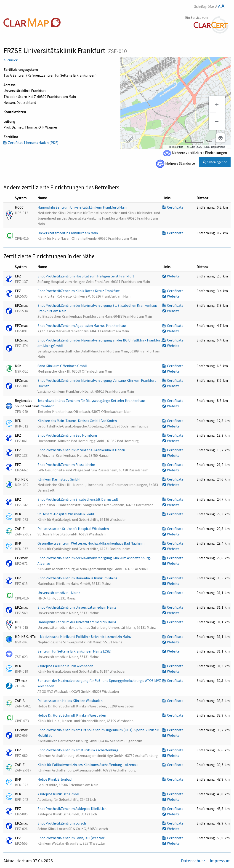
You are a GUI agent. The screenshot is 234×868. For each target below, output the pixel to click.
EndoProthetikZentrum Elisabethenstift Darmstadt (78, 499)
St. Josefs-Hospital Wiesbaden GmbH (67, 514)
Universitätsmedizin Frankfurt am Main (68, 233)
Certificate (173, 207)
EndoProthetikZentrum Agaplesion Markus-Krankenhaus (82, 325)
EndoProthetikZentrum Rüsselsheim (67, 465)
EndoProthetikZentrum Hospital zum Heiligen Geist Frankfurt (86, 276)
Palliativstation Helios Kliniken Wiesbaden (70, 701)
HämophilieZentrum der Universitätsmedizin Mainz (77, 622)
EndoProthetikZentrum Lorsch (62, 823)
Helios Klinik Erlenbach (56, 779)
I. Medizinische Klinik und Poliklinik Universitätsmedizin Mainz (85, 637)
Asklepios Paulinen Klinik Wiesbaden (66, 666)
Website (171, 276)
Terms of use (176, 147)
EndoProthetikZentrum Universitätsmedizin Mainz (77, 607)
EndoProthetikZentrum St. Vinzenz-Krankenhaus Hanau (82, 450)
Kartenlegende (215, 162)
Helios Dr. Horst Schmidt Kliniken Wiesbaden (72, 715)
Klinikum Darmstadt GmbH (59, 479)
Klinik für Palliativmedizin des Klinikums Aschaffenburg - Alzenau (88, 765)
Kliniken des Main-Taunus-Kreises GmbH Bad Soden (77, 421)
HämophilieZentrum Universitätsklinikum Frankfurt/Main (82, 207)
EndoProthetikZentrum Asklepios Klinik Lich (72, 809)
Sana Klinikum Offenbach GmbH (63, 366)
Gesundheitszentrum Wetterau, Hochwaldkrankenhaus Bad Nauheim (91, 543)
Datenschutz (194, 861)
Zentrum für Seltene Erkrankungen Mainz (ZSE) (75, 651)
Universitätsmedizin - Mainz (59, 593)
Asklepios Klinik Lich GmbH (59, 794)
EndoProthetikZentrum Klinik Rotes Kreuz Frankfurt (79, 291)
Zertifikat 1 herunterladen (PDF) (31, 142)
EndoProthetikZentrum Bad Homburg (68, 435)
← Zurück (11, 60)
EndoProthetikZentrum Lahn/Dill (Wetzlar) (72, 838)
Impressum (220, 861)
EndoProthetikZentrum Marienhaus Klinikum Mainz (78, 578)
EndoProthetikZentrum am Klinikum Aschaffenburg (78, 750)
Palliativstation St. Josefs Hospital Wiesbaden (73, 529)
